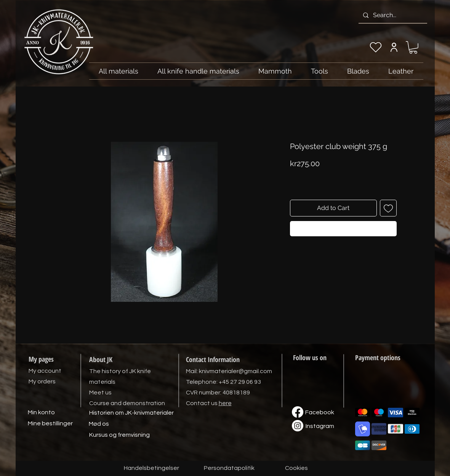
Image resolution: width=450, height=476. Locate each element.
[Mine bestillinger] (50, 424)
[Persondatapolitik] (229, 468)
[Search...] (392, 15)
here (225, 403)
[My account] (394, 47)
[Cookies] (296, 468)
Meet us (100, 393)
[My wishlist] (376, 47)
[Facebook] (320, 413)
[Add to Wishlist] (388, 208)
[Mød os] (99, 424)
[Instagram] (320, 426)
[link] (413, 47)
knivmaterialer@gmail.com (235, 371)
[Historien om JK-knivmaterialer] (131, 413)
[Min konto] (42, 413)
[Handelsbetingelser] (151, 468)
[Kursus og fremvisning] (119, 435)
